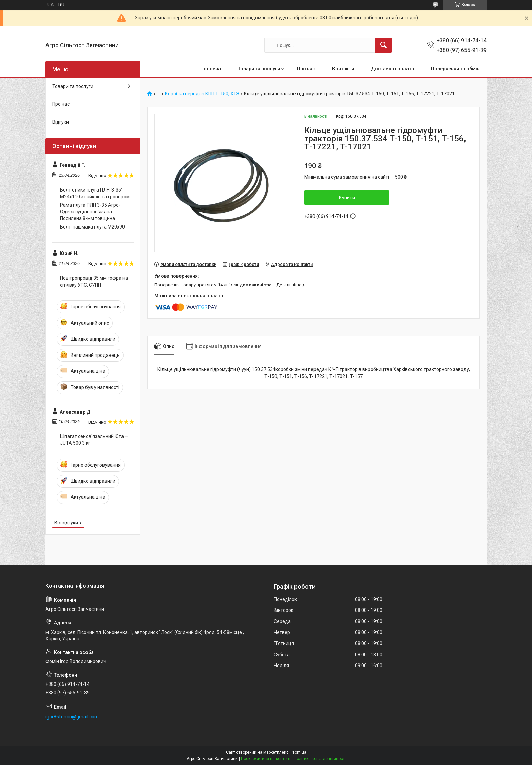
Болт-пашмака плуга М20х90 (92, 227)
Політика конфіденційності (320, 759)
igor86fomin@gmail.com (72, 717)
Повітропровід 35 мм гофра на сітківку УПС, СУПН (94, 281)
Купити (347, 198)
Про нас (306, 69)
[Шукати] (383, 45)
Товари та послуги (259, 69)
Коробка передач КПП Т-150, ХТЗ (202, 94)
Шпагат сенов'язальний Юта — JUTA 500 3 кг (94, 440)
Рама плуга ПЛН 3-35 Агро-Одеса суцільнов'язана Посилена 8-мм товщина (90, 212)
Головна (211, 69)
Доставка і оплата (392, 69)
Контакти (343, 69)
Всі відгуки (66, 523)
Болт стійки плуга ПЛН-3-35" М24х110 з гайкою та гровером (95, 193)
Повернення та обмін (455, 69)
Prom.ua (299, 752)
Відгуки (61, 122)
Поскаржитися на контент (266, 759)
